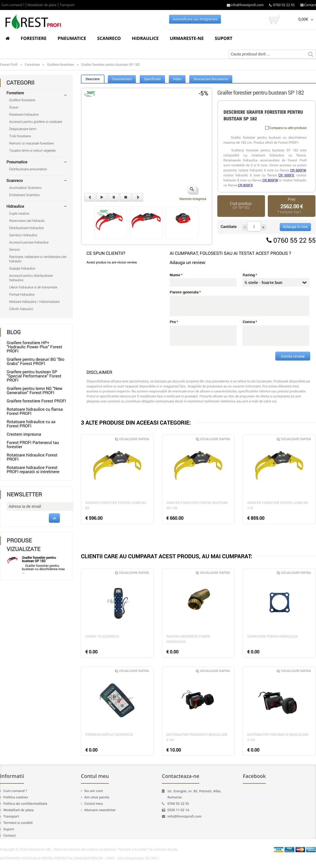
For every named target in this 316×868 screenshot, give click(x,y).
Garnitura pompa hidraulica (272, 636)
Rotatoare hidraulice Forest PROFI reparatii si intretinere (33, 470)
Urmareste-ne (187, 38)
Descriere (93, 79)
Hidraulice (145, 38)
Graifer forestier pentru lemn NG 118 (278, 505)
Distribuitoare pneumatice (28, 169)
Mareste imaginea (193, 193)
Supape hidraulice (22, 268)
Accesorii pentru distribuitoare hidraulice (31, 278)
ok (54, 518)
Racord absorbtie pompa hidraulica (188, 639)
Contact (308, 5)
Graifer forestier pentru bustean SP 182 (39, 559)
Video (177, 79)
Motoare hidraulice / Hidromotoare (34, 302)
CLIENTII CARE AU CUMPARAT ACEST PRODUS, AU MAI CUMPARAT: (167, 556)
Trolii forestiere (20, 136)
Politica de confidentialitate (25, 804)
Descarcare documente (211, 79)
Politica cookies (16, 797)
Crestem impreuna (24, 434)
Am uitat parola (97, 797)
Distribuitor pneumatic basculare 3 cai (197, 737)
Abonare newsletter (100, 810)
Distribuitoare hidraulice (26, 228)
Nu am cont (94, 791)
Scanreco (109, 38)
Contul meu (94, 804)
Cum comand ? (13, 5)
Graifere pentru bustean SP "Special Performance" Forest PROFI (34, 376)
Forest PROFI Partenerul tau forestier (33, 445)
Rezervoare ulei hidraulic (27, 221)
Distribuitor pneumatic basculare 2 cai (278, 737)
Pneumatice (72, 38)
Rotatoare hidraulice (24, 115)
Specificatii (152, 79)
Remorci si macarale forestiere (31, 143)
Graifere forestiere (22, 100)
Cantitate (229, 227)
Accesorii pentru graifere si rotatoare (36, 122)
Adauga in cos (295, 227)
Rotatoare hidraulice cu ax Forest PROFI (31, 424)
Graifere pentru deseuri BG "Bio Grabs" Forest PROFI (35, 361)
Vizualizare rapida (132, 439)
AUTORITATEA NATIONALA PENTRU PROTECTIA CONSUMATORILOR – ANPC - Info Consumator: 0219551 (79, 858)
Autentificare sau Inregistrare (195, 19)
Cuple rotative (19, 214)
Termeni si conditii (18, 823)
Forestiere (34, 38)
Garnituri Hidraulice (23, 235)
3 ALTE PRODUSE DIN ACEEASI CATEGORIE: (136, 422)
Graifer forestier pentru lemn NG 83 (116, 505)
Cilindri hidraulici (21, 309)
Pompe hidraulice (22, 295)
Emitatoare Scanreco (24, 195)
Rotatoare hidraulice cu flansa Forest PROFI (35, 411)
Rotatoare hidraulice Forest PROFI (32, 457)
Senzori (15, 250)
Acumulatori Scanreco (25, 188)
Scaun (14, 107)
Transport (67, 5)
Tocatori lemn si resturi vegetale (32, 151)
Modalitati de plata (42, 5)
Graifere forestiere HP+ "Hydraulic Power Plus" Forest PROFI (34, 347)
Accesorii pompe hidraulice (29, 242)
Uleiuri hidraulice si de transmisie (33, 287)
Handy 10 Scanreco (102, 636)
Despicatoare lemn (23, 129)
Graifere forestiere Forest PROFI (36, 401)
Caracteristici (122, 79)
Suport (224, 38)
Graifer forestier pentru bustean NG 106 (197, 505)
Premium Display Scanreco (109, 735)
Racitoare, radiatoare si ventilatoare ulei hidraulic (38, 259)
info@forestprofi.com (245, 5)
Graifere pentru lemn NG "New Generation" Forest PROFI (35, 391)
